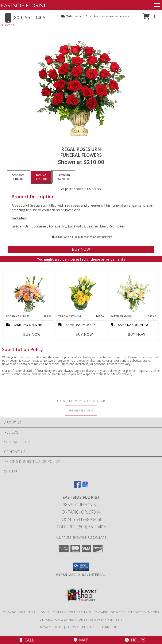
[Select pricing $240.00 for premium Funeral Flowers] (64, 177)
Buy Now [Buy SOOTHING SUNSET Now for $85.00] (32, 334)
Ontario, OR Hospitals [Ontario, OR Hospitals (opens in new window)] (72, 612)
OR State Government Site (100, 620)
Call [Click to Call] (27, 640)
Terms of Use (113, 627)
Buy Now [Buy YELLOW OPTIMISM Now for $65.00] (84, 334)
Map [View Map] (81, 640)
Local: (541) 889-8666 (81, 519)
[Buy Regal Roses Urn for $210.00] (81, 250)
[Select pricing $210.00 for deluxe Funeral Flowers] (41, 177)
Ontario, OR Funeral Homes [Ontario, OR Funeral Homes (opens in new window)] (26, 612)
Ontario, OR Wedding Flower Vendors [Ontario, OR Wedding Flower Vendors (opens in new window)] (127, 612)
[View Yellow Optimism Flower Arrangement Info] (81, 292)
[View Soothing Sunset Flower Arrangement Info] (29, 292)
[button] (150, 18)
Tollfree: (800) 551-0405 (81, 527)
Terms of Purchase (82, 627)
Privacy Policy (51, 627)
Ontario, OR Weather (57, 620)
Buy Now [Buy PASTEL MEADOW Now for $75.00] (137, 334)
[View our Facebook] (77, 486)
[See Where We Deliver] (81, 410)
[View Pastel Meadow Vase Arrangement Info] (133, 292)
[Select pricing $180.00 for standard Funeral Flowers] (18, 177)
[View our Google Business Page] (85, 486)
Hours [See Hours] (135, 640)
